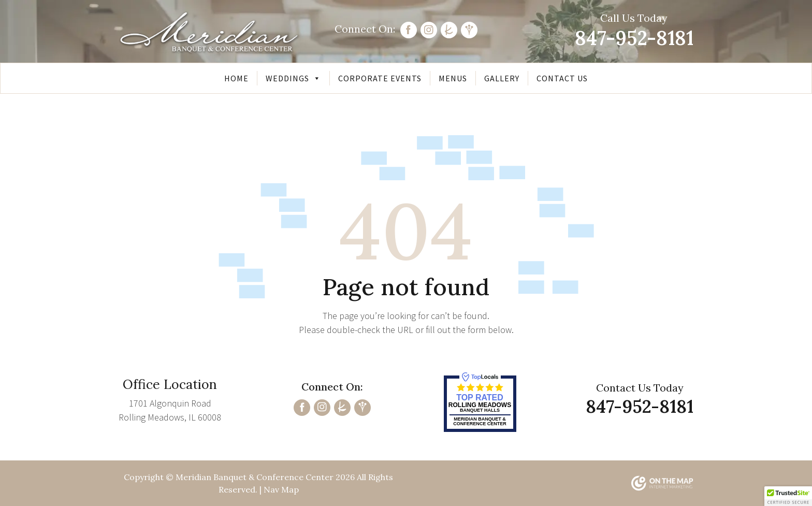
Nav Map (281, 489)
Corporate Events (380, 78)
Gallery (502, 78)
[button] (788, 496)
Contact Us (562, 78)
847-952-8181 (634, 38)
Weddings (293, 78)
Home (236, 78)
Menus (453, 78)
